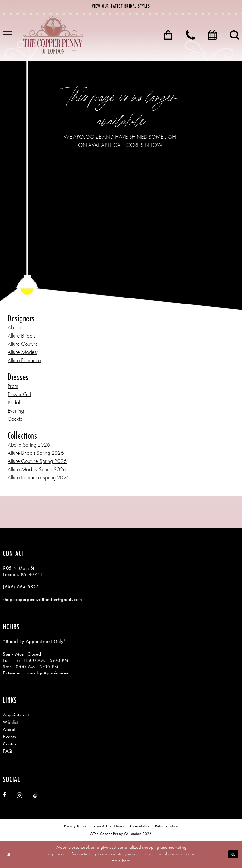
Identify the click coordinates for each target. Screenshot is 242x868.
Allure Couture (23, 344)
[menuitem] (168, 35)
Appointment (16, 715)
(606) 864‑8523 (21, 587)
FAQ (8, 751)
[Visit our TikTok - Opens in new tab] (35, 796)
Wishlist (11, 722)
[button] (168, 35)
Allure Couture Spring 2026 (37, 461)
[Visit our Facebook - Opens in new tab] (4, 796)
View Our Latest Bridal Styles (121, 6)
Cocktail (16, 419)
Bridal (14, 403)
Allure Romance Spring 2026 (39, 478)
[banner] (53, 35)
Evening (16, 411)
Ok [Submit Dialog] (233, 854)
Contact (11, 744)
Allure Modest (23, 352)
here (126, 861)
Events (9, 737)
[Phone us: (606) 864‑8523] (190, 35)
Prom (13, 386)
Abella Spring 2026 (29, 445)
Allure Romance (24, 360)
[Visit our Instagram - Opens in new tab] (20, 796)
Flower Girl (19, 394)
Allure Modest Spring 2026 (37, 469)
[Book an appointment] (212, 35)
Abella (14, 328)
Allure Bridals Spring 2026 (36, 453)
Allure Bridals (21, 336)
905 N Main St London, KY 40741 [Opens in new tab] (23, 571)
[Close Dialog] (9, 855)
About (9, 730)
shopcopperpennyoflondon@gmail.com (43, 600)
